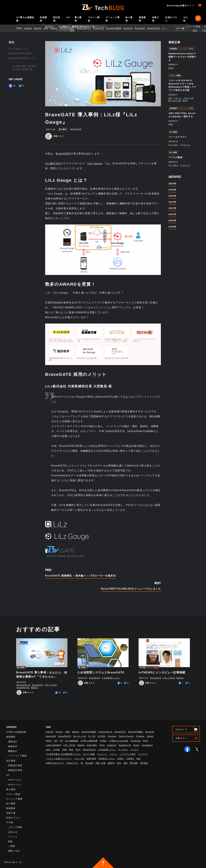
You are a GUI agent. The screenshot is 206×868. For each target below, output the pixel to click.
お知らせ (13, 832)
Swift (48, 750)
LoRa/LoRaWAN (53, 745)
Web (71, 750)
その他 (185, 19)
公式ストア (181, 730)
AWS (49, 28)
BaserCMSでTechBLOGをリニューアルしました (131, 589)
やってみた (174, 145)
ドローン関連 (94, 19)
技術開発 (43, 19)
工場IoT (120, 759)
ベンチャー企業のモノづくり (59, 759)
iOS (170, 98)
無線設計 (13, 746)
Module (180, 678)
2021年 (172, 214)
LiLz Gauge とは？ (19, 49)
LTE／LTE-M (51, 685)
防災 (119, 763)
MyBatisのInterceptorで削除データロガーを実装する (182, 57)
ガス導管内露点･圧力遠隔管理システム (63, 754)
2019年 (172, 227)
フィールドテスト (178, 137)
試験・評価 (101, 763)
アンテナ (134, 750)
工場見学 (130, 759)
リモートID (188, 98)
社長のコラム (171, 19)
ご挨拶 (12, 846)
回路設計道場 (15, 765)
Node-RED (92, 745)
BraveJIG (131, 28)
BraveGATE (101, 28)
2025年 (172, 190)
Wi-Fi (185, 101)
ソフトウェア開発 (186, 49)
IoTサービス (15, 780)
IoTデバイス (15, 785)
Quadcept (112, 745)
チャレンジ (185, 145)
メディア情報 (152, 668)
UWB (64, 750)
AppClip (40, 28)
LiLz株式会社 (53, 163)
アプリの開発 (176, 157)
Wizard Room (89, 750)
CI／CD (92, 736)
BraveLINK (143, 28)
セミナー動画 (89, 754)
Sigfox (136, 745)
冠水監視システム (107, 759)
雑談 (10, 841)
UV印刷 (56, 750)
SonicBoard (147, 745)
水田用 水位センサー (55, 763)
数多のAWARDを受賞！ (21, 53)
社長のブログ (73, 763)
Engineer (112, 736)
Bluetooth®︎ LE (86, 28)
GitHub (150, 736)
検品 (139, 759)
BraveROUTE (156, 28)
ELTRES (102, 736)
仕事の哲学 (91, 759)
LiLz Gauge (95, 163)
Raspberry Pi (125, 745)
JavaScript (136, 741)
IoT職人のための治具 (119, 741)
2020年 (172, 220)
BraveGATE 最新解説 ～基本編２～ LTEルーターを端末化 (80, 576)
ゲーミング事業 (113, 19)
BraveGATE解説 (116, 28)
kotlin (171, 68)
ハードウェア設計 (128, 754)
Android (30, 28)
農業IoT (35, 688)
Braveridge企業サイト (179, 6)
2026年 (172, 184)
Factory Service (126, 736)
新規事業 (142, 19)
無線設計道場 (15, 770)
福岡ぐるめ (14, 851)
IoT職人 (103, 741)
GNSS (49, 741)
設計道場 (57, 19)
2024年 (172, 196)
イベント (13, 837)
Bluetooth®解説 (70, 28)
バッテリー (143, 754)
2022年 (172, 208)
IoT (68, 17)
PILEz (102, 745)
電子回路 (134, 763)
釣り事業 (129, 19)
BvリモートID (171, 28)
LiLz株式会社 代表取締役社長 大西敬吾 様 (25, 68)
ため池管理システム (111, 678)
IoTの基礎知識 (72, 741)
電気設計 (13, 742)
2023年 (172, 202)
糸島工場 (156, 19)
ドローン (178, 98)
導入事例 (78, 19)
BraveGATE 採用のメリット (22, 60)
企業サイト (181, 738)
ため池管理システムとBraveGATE (101, 672)
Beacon (57, 28)
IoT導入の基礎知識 (25, 19)
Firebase (140, 736)
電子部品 (144, 763)
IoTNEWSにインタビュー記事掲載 (162, 672)
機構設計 (13, 751)
